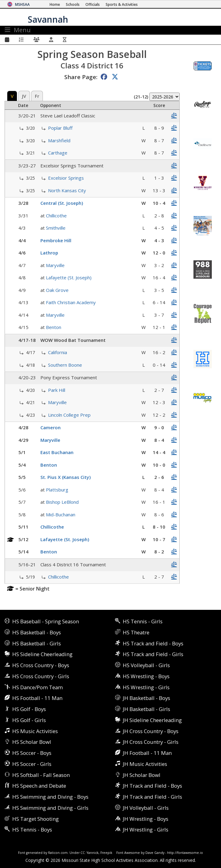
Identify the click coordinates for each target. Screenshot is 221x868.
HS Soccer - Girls (32, 764)
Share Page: (81, 77)
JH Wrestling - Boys (146, 819)
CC (83, 853)
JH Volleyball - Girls (146, 808)
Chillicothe (56, 216)
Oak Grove (57, 290)
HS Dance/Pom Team (37, 687)
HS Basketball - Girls (37, 643)
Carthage (58, 153)
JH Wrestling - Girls (146, 830)
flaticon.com (58, 853)
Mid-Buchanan (61, 514)
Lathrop (49, 253)
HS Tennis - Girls (143, 621)
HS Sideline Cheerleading (42, 654)
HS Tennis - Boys (32, 830)
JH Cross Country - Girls (151, 742)
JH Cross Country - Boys (151, 731)
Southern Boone (65, 365)
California (58, 352)
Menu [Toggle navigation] (18, 30)
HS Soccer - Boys (32, 753)
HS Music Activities (35, 731)
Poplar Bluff (60, 128)
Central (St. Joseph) (62, 203)
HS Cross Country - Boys (41, 665)
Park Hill (57, 390)
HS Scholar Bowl (32, 742)
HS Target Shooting (36, 819)
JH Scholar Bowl (142, 775)
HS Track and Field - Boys (153, 643)
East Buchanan (57, 452)
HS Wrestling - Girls (146, 687)
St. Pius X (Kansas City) (66, 477)
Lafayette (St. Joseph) (69, 277)
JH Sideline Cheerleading (152, 720)
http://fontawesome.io (185, 853)
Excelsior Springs (66, 178)
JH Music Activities (145, 764)
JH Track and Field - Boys (152, 786)
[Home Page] (55, 4)
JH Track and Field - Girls (152, 797)
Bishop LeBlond (62, 502)
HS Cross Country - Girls (41, 676)
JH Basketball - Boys (146, 698)
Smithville (56, 228)
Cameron (51, 427)
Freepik (106, 853)
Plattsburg (57, 490)
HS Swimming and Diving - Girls (50, 808)
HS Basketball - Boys (37, 632)
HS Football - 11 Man (37, 698)
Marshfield (59, 140)
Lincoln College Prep (69, 415)
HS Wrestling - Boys (146, 676)
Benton (54, 327)
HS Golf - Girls (29, 720)
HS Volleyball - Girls (146, 665)
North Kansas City (67, 190)
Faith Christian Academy (71, 302)
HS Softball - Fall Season (41, 775)
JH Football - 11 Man (147, 753)
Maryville (55, 265)
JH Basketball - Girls (146, 709)
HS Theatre (136, 632)
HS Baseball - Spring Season (46, 621)
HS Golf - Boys (29, 709)
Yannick (93, 853)
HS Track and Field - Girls (153, 654)
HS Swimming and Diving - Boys (50, 797)
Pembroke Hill (56, 240)
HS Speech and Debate (39, 786)
